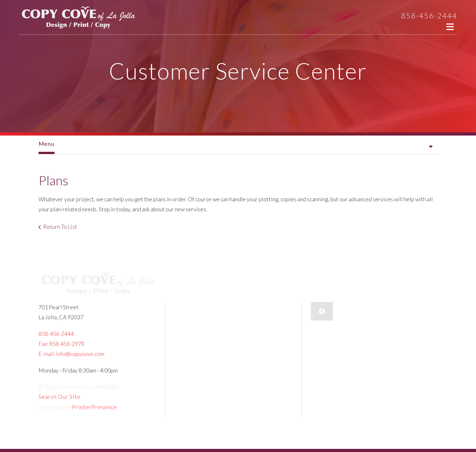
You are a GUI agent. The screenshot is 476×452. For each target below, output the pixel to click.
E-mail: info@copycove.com (71, 354)
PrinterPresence (95, 407)
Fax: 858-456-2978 (61, 344)
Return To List (60, 227)
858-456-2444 (429, 15)
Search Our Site (59, 397)
